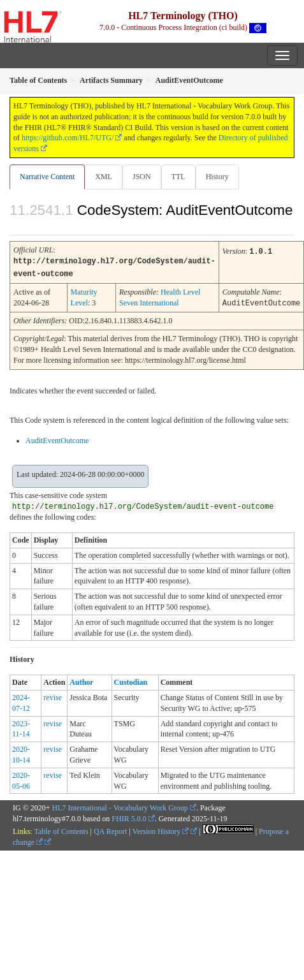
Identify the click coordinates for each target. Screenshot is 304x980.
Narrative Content (47, 177)
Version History (161, 830)
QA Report (110, 830)
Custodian (131, 680)
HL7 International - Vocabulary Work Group (120, 806)
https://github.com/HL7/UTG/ (68, 138)
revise (53, 696)
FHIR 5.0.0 (129, 817)
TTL (178, 177)
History (217, 177)
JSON (142, 177)
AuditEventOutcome (57, 439)
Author (81, 680)
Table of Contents (61, 830)
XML (104, 177)
